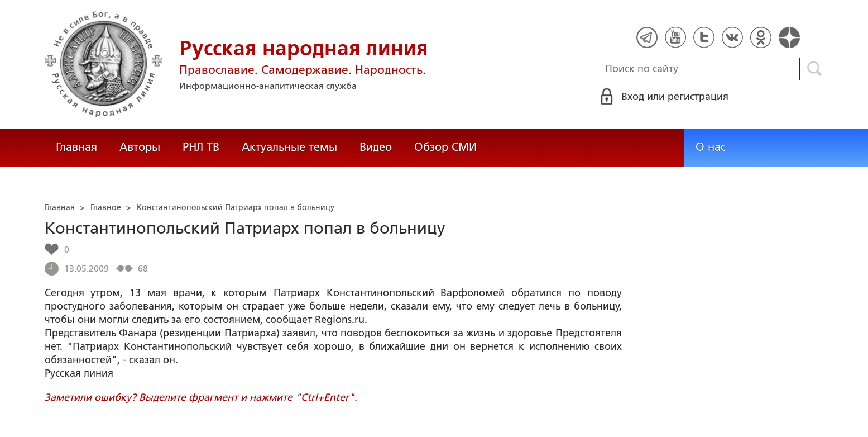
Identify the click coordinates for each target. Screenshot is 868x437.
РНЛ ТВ (201, 147)
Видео (376, 147)
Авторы (140, 147)
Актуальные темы (289, 147)
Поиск (815, 69)
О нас (711, 147)
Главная (76, 147)
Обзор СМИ (445, 147)
